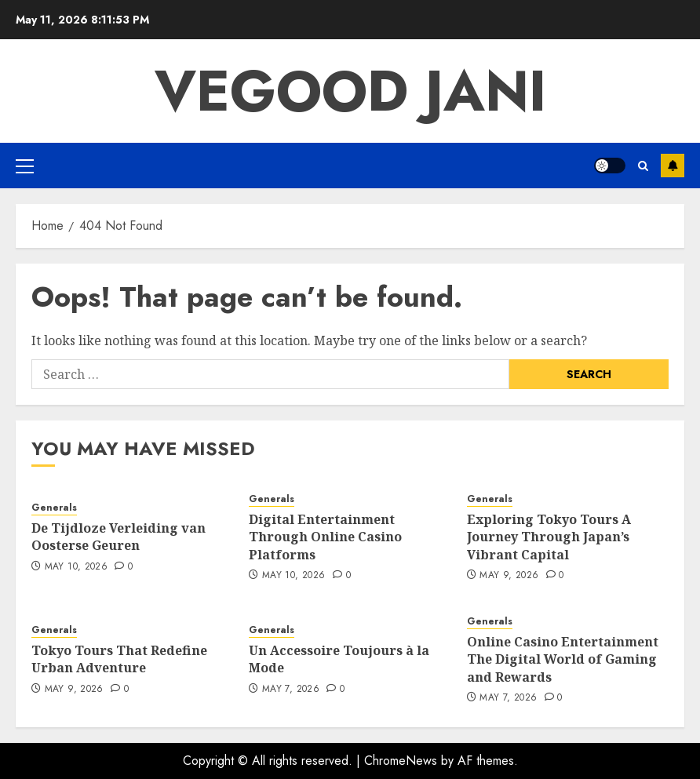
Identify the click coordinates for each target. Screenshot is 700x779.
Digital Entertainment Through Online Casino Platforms (325, 537)
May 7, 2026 (291, 690)
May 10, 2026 (76, 567)
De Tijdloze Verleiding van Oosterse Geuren (118, 537)
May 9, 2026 (509, 576)
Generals (54, 508)
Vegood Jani (350, 91)
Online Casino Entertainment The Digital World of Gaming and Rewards (563, 659)
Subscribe (673, 166)
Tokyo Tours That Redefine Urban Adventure (119, 659)
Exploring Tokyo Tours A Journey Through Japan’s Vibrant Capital (549, 537)
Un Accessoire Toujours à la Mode (339, 659)
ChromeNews (401, 761)
